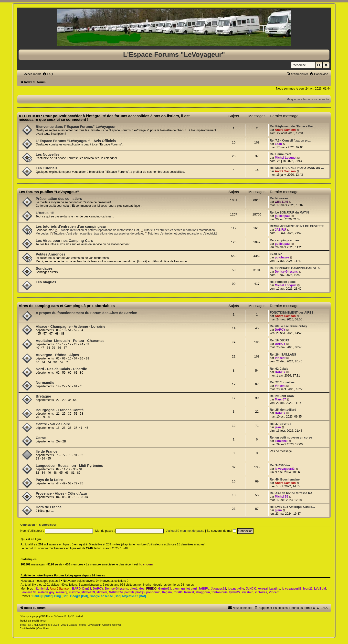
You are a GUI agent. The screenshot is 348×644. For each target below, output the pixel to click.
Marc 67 (280, 399)
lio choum (146, 564)
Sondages (44, 268)
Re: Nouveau (279, 198)
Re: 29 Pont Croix (282, 396)
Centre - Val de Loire (53, 424)
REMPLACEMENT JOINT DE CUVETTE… (298, 226)
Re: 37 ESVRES (281, 424)
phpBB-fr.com (40, 621)
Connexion (28, 525)
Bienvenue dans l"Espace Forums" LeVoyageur (76, 127)
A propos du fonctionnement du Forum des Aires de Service (86, 313)
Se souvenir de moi (221, 531)
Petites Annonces (50, 254)
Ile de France (47, 451)
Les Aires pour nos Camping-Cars (64, 241)
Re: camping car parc (285, 240)
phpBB (40, 616)
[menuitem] (48, 74)
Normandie (45, 383)
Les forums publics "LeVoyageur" (49, 192)
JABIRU (280, 230)
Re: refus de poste (283, 282)
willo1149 (282, 202)
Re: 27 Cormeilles (282, 382)
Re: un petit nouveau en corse (291, 438)
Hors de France (49, 507)
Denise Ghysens (286, 272)
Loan (279, 144)
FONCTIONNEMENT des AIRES (292, 313)
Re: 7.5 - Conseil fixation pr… (290, 141)
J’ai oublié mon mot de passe (185, 531)
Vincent (280, 358)
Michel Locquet (286, 158)
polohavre (282, 257)
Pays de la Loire (49, 480)
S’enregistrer (48, 525)
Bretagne (43, 396)
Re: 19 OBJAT (280, 340)
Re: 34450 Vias (280, 465)
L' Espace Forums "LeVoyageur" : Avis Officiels (76, 141)
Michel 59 (282, 497)
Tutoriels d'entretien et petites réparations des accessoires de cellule (97, 234)
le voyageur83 (285, 469)
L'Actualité (45, 213)
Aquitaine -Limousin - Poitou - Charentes (70, 341)
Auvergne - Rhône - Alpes (57, 355)
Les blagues (46, 282)
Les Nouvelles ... (50, 154)
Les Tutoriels (47, 168)
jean (278, 427)
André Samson (285, 130)
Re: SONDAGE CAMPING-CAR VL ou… (297, 268)
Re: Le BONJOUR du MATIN (289, 213)
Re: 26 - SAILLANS (283, 355)
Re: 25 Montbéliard (283, 410)
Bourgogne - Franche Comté (60, 410)
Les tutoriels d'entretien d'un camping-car (71, 226)
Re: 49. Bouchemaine (285, 480)
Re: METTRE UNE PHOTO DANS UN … (297, 168)
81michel (281, 441)
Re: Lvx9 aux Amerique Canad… (293, 507)
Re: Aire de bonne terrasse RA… (293, 493)
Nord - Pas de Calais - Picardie (61, 369)
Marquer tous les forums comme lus (308, 99)
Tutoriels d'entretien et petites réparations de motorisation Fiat (97, 230)
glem (278, 510)
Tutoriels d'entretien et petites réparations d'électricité (181, 234)
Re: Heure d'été (281, 154)
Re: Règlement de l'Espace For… (293, 126)
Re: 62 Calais (279, 369)
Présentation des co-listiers (59, 199)
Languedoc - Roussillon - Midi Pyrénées (69, 466)
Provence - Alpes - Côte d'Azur (61, 493)
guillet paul (283, 216)
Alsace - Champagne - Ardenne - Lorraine (70, 327)
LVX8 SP (276, 254)
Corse (41, 438)
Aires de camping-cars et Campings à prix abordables (67, 306)
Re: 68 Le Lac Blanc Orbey (289, 326)
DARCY (280, 330)
